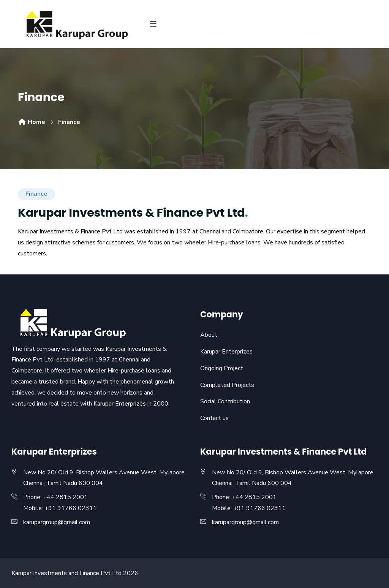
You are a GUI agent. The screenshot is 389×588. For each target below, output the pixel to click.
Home (32, 122)
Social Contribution (225, 401)
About (209, 335)
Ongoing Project (222, 368)
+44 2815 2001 (65, 497)
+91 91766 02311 (71, 508)
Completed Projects (227, 385)
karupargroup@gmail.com (57, 522)
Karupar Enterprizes (226, 352)
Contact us (214, 418)
